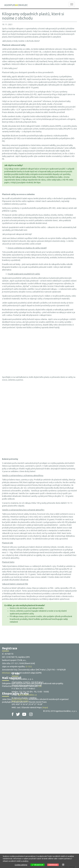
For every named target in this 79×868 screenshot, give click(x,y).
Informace (6, 673)
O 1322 (29, 667)
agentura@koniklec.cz (27, 695)
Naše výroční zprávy (20, 701)
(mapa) (45, 707)
